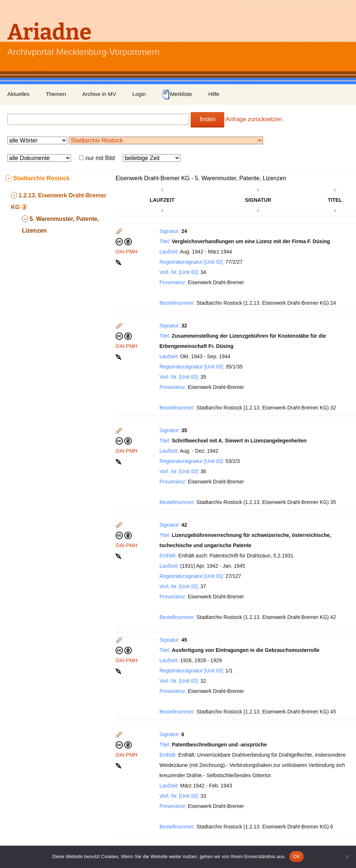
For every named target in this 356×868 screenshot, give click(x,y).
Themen (56, 94)
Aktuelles (18, 94)
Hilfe (214, 94)
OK (297, 856)
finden (207, 119)
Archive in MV (99, 94)
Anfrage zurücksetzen (254, 119)
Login (139, 94)
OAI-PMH (127, 252)
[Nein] (347, 857)
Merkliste (177, 94)
